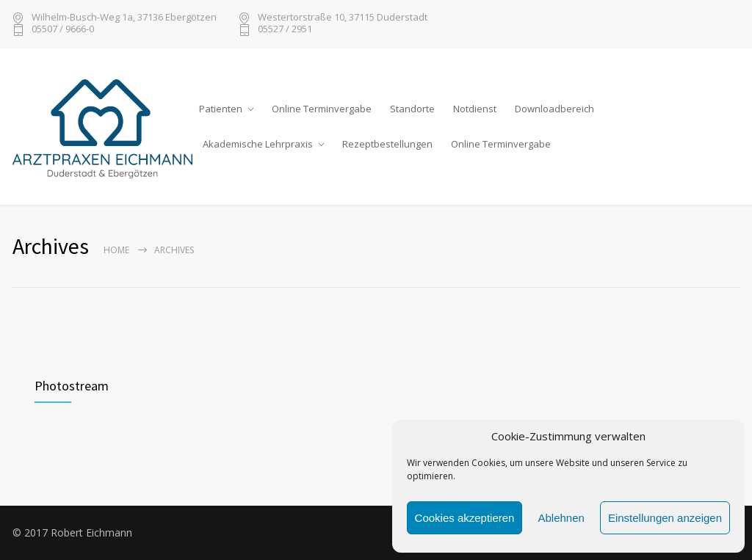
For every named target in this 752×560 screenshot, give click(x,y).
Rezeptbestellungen (387, 144)
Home (116, 250)
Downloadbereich (554, 109)
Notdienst (475, 109)
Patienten (221, 109)
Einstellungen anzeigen (665, 518)
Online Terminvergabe (322, 109)
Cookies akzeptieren (465, 518)
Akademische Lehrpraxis (258, 144)
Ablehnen (561, 518)
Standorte (412, 109)
